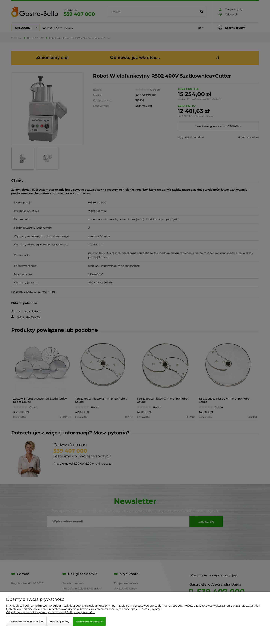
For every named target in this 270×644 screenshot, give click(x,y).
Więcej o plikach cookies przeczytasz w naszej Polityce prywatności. (50, 612)
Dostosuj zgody (60, 622)
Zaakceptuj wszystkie (89, 622)
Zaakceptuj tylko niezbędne (26, 622)
